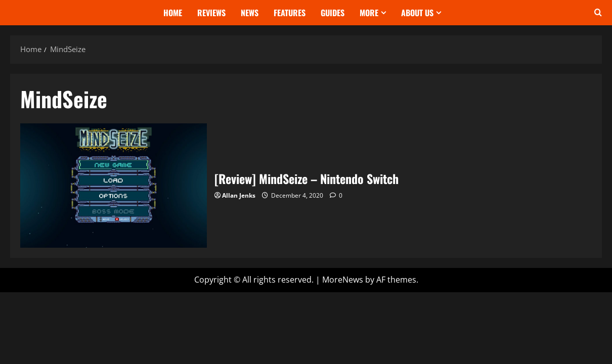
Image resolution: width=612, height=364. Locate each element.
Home (173, 13)
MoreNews (343, 280)
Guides (333, 13)
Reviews (211, 13)
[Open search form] (598, 13)
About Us (417, 13)
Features (290, 13)
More (369, 13)
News (250, 13)
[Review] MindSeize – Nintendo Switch (114, 186)
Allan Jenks (239, 195)
